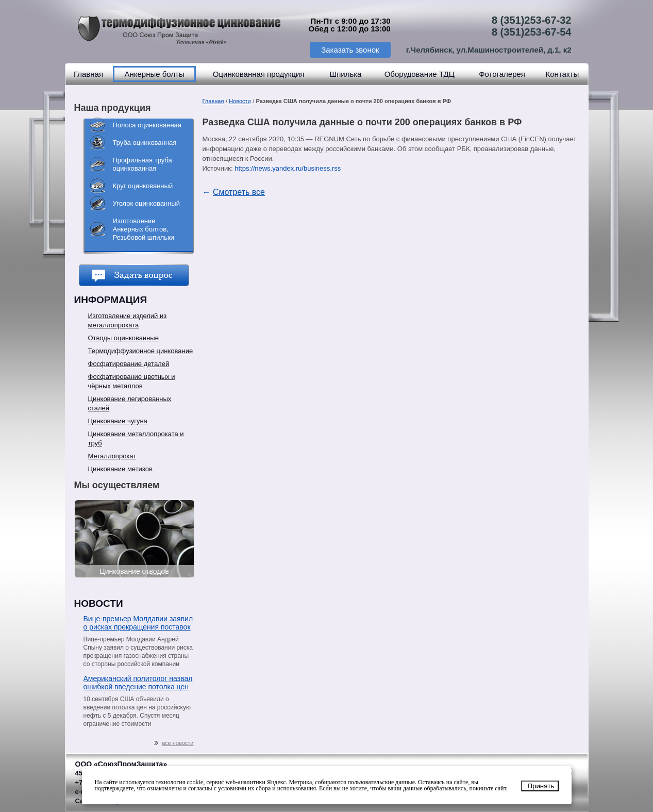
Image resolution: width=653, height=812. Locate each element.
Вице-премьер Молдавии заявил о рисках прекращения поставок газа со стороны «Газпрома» (138, 624)
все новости (174, 743)
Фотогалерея (502, 74)
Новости (240, 101)
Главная (88, 74)
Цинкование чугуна (118, 421)
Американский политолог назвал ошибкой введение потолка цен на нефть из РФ (138, 683)
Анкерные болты (154, 74)
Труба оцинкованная (145, 143)
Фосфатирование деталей (129, 364)
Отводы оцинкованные (123, 338)
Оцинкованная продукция (259, 74)
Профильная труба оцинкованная (143, 164)
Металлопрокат (112, 456)
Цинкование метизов (120, 469)
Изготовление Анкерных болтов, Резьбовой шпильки (144, 229)
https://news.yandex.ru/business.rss (288, 168)
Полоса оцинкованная (147, 125)
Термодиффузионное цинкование (141, 351)
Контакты (562, 74)
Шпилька (345, 74)
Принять (541, 786)
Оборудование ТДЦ (420, 74)
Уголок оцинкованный (146, 203)
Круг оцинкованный (143, 186)
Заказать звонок (350, 50)
